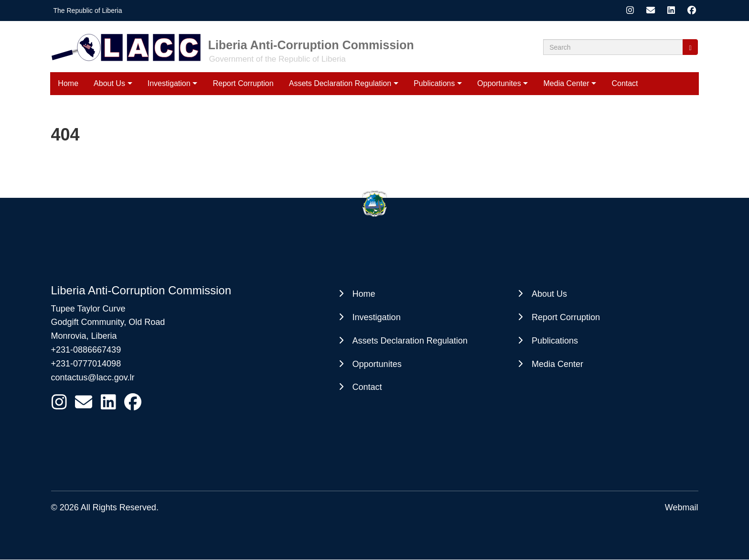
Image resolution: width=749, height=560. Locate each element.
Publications (434, 83)
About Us (109, 83)
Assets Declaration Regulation (340, 83)
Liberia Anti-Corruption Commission (311, 45)
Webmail (682, 507)
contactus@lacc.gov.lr (93, 377)
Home (68, 83)
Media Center (567, 83)
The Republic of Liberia (88, 11)
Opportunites (499, 83)
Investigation (169, 83)
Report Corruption (243, 83)
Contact (625, 83)
